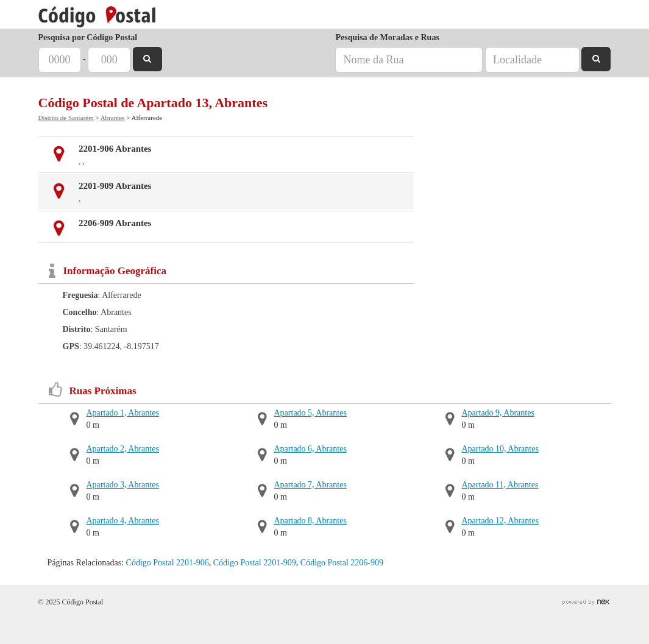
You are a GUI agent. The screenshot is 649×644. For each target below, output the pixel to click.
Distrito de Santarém (66, 118)
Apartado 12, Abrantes (500, 521)
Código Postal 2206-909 (342, 563)
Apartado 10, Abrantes (500, 449)
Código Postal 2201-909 (255, 563)
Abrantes (113, 118)
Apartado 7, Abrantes (310, 485)
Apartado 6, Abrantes (310, 449)
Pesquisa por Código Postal (88, 37)
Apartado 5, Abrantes (310, 413)
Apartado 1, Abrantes (123, 413)
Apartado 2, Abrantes (123, 449)
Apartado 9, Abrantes (498, 413)
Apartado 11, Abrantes (500, 485)
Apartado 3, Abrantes (123, 485)
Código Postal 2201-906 (168, 563)
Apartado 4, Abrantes (123, 521)
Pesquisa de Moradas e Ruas (387, 37)
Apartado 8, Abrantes (310, 521)
